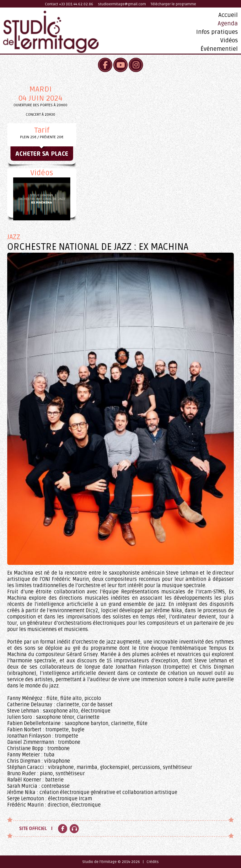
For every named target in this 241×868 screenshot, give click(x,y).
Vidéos (229, 40)
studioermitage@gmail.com (122, 4)
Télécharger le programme (173, 4)
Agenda (228, 24)
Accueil (228, 15)
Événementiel (219, 49)
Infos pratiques (217, 32)
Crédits (153, 862)
